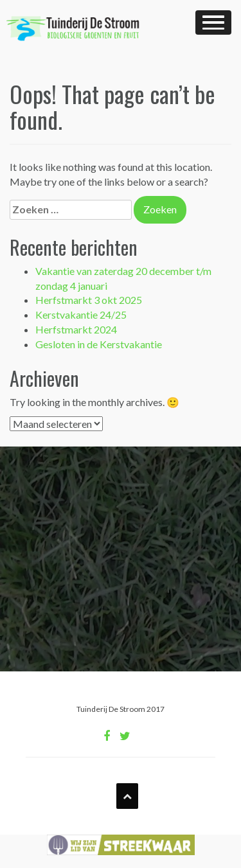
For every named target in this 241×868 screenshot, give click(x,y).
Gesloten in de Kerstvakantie (99, 344)
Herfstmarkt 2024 (76, 329)
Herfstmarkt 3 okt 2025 (89, 300)
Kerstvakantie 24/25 (81, 314)
